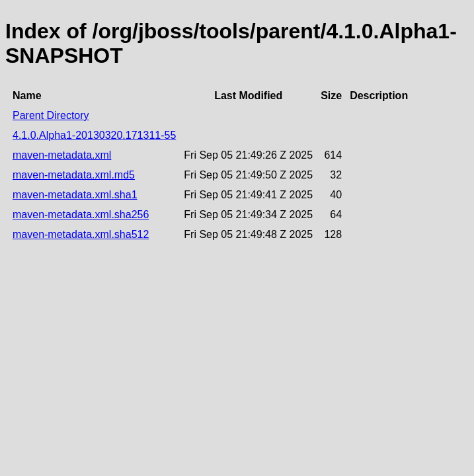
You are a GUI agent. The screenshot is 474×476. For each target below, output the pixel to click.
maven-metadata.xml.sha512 (81, 234)
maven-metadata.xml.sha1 (75, 195)
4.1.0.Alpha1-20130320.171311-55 (94, 135)
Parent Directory (51, 115)
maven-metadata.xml (62, 155)
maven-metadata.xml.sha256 (81, 215)
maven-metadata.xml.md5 (74, 175)
